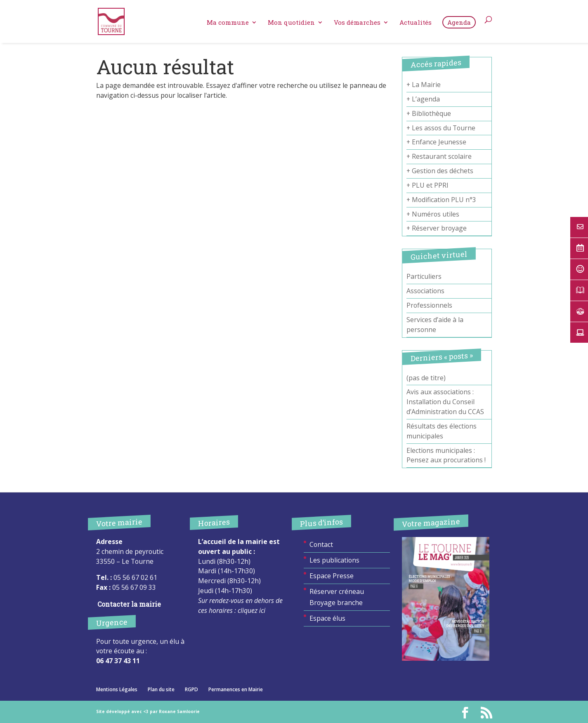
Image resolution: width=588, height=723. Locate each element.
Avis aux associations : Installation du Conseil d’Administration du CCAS (445, 402)
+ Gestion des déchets (440, 171)
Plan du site (161, 689)
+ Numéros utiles (433, 214)
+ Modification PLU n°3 (441, 200)
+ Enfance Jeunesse (436, 142)
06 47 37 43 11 (118, 661)
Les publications (334, 560)
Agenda (459, 24)
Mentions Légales (117, 689)
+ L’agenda (423, 99)
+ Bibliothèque (429, 113)
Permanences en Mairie (236, 689)
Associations (425, 291)
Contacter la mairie (129, 604)
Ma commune (228, 25)
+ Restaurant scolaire (439, 156)
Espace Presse (332, 576)
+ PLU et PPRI (427, 185)
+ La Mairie (424, 85)
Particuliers (424, 276)
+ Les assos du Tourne (441, 128)
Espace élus (327, 618)
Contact (321, 544)
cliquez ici (251, 610)
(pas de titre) (426, 378)
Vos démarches (357, 25)
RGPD (191, 689)
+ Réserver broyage (437, 228)
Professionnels (429, 305)
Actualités (416, 25)
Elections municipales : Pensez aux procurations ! (446, 455)
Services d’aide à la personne (435, 325)
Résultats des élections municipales (442, 431)
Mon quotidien (291, 25)
